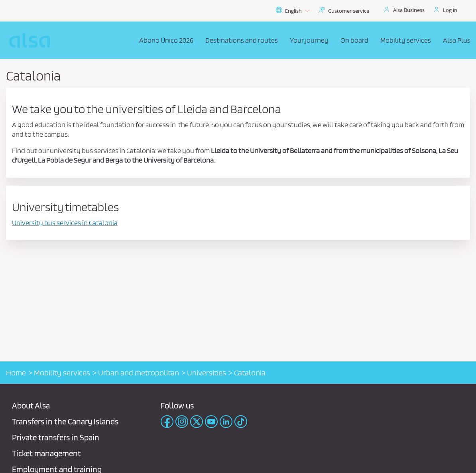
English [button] (293, 11)
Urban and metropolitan (139, 373)
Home (16, 373)
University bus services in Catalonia (65, 223)
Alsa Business (409, 10)
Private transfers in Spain (56, 437)
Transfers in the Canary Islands (65, 421)
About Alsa (31, 405)
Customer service (349, 11)
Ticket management (46, 453)
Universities (207, 373)
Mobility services (62, 373)
